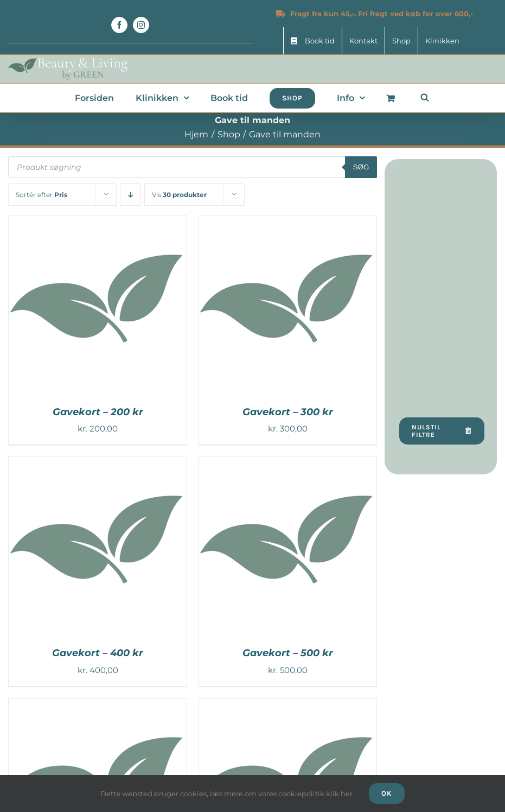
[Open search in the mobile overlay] (425, 97)
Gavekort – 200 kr (98, 412)
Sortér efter (41, 195)
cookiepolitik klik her (315, 794)
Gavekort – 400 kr (98, 653)
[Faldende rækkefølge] (130, 195)
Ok (387, 793)
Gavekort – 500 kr (288, 653)
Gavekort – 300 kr (288, 412)
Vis (179, 195)
